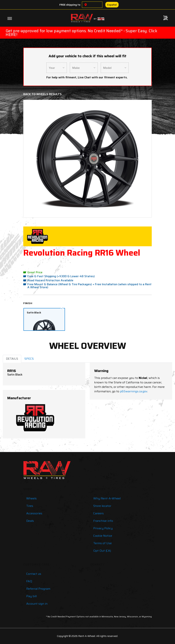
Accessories (34, 513)
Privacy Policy (103, 528)
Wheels (31, 498)
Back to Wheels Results (42, 94)
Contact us (34, 574)
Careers (98, 513)
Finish (28, 303)
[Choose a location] (86, 5)
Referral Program (38, 589)
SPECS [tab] (29, 359)
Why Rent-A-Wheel (107, 498)
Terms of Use (102, 543)
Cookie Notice (103, 536)
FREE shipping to (70, 5)
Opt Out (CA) (102, 551)
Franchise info (103, 521)
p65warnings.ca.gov (134, 391)
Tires (30, 506)
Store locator (102, 506)
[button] (36, 159)
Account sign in (37, 604)
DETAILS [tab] (12, 359)
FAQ (29, 581)
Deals (30, 521)
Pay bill (31, 596)
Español (112, 5)
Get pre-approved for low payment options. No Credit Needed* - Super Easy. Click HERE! (81, 33)
